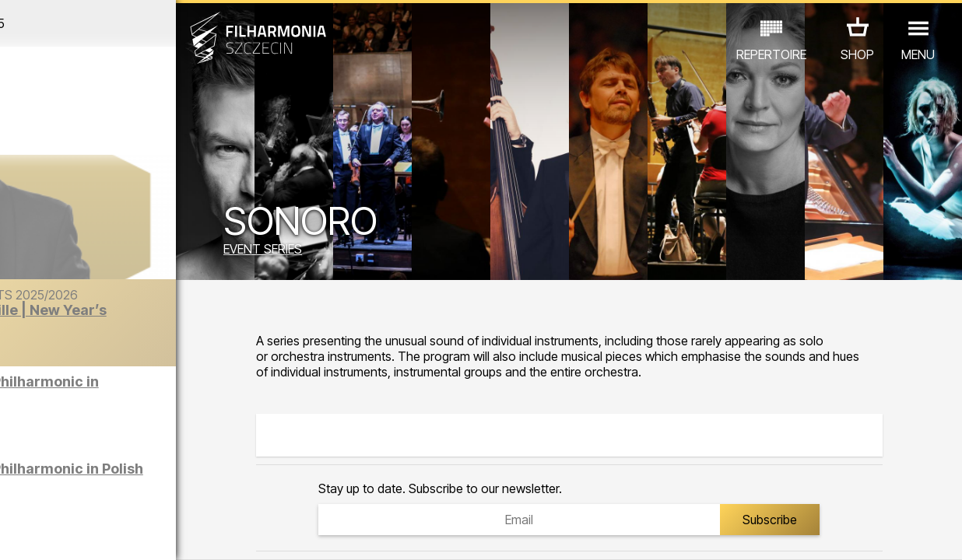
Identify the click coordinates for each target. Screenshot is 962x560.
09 (170, 534)
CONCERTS (54, 470)
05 (92, 534)
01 (15, 534)
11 (209, 534)
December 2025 (125, 23)
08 (150, 534)
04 (73, 534)
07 (131, 534)
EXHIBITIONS (183, 470)
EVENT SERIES (332, 251)
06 (111, 534)
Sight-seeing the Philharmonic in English (162, 395)
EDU (117, 470)
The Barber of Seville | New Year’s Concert (158, 333)
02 (34, 534)
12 (228, 534)
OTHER (121, 492)
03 (53, 534)
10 (189, 534)
